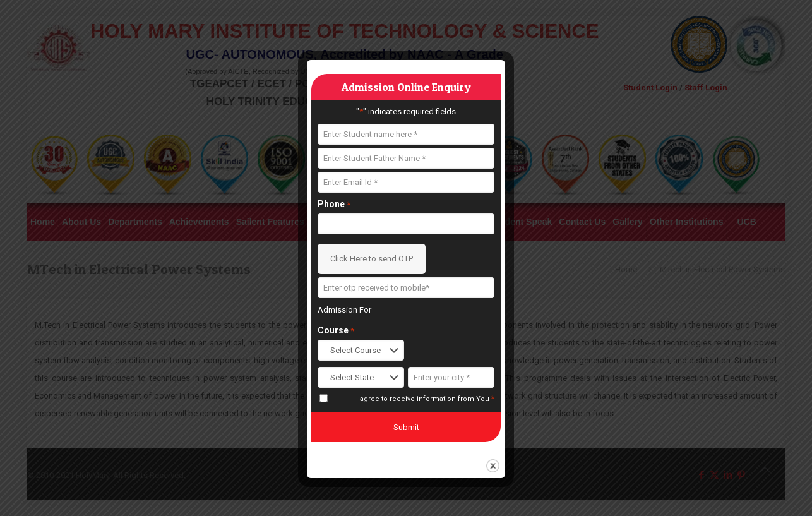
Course (336, 331)
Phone (334, 204)
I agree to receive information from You (425, 399)
